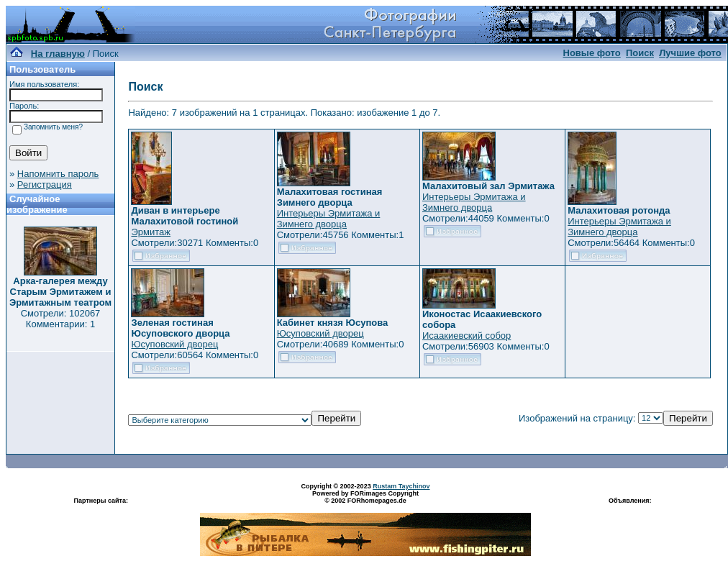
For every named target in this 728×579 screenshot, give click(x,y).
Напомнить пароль (58, 174)
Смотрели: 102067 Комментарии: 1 (61, 319)
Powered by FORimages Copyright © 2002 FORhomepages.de (365, 497)
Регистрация (45, 184)
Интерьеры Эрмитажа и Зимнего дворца (329, 219)
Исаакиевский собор (467, 336)
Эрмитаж (151, 232)
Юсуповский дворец (174, 344)
